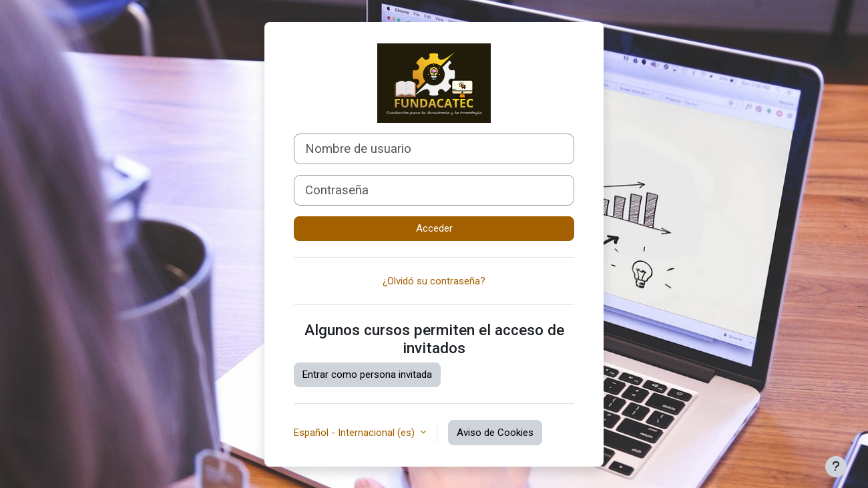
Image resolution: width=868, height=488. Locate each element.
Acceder (434, 228)
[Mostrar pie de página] (836, 467)
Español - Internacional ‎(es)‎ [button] (356, 433)
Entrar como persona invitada (367, 375)
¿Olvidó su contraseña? (434, 281)
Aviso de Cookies (495, 433)
